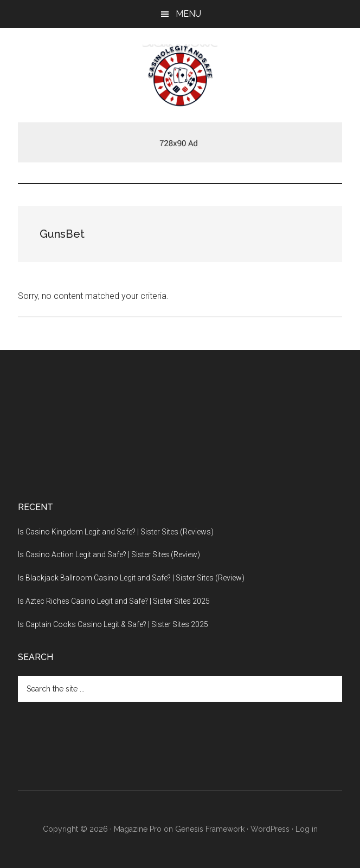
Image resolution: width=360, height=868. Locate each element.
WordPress (270, 829)
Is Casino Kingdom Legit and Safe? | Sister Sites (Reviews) (116, 532)
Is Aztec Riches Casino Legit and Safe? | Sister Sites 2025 (114, 601)
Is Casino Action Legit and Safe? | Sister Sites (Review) (109, 554)
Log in (307, 829)
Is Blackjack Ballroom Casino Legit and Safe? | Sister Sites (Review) (131, 578)
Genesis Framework (210, 829)
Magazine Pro (138, 829)
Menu (188, 14)
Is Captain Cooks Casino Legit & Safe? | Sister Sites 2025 (113, 624)
